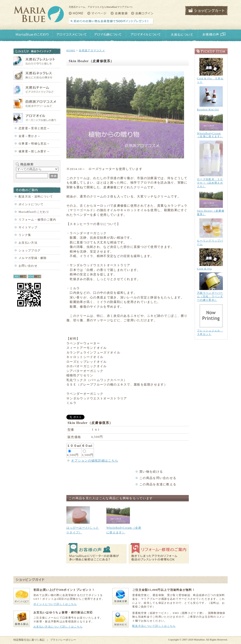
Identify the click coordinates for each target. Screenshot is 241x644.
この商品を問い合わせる (158, 478)
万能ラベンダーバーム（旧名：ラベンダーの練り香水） (210, 296)
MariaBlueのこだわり (34, 212)
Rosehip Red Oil (208, 109)
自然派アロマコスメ (92, 50)
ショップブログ (30, 250)
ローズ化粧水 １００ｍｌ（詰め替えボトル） (210, 183)
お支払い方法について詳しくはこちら (58, 627)
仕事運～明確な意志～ (34, 144)
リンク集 (25, 235)
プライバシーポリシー (63, 640)
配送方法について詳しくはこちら (154, 626)
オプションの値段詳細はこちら (95, 461)
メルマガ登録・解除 (33, 258)
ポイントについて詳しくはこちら (55, 604)
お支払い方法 (28, 243)
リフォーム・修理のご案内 (37, 220)
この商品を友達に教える (158, 484)
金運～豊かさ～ (30, 136)
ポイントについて (31, 204)
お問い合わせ (28, 266)
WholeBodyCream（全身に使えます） (210, 135)
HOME (71, 50)
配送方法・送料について (36, 197)
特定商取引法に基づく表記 (29, 640)
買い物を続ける (151, 472)
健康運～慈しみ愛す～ (34, 151)
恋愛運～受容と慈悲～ (34, 128)
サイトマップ (28, 227)
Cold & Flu (204, 269)
